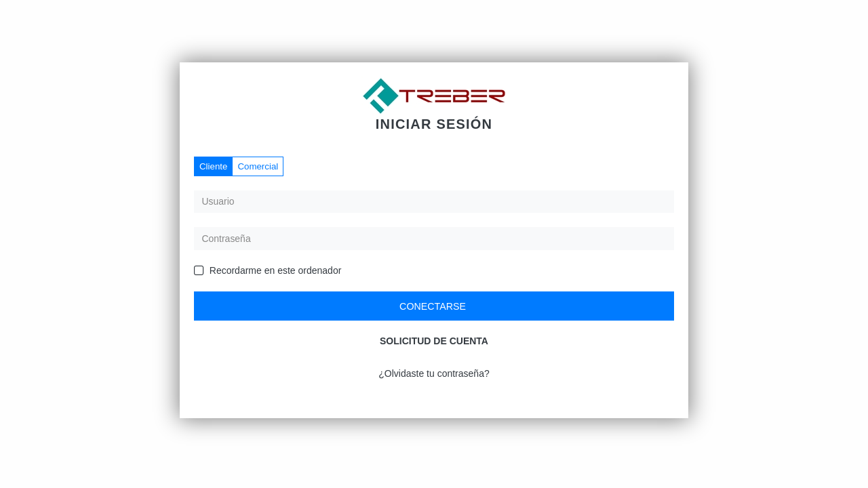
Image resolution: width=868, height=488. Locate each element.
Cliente (213, 166)
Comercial (258, 166)
